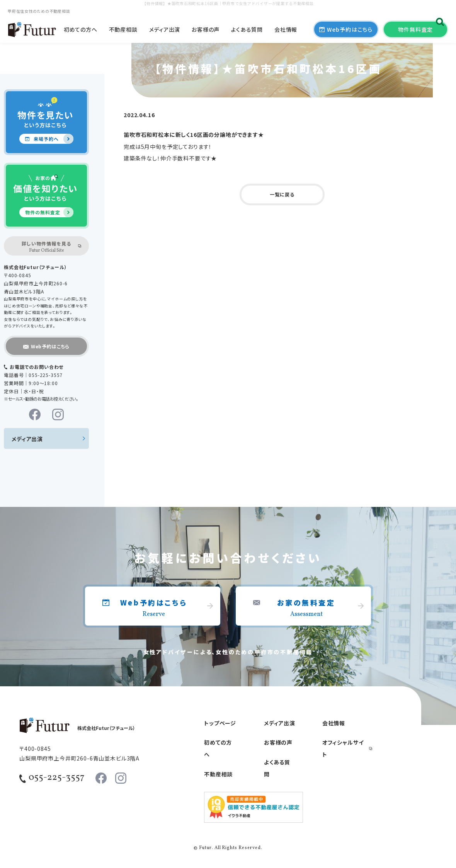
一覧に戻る (282, 194)
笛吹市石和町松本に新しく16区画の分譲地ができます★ (194, 135)
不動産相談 (123, 29)
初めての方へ (80, 29)
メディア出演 (165, 29)
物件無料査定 (415, 29)
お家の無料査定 (306, 609)
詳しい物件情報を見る (46, 247)
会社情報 (286, 29)
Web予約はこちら (154, 609)
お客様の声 (206, 29)
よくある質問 (247, 29)
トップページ (220, 723)
